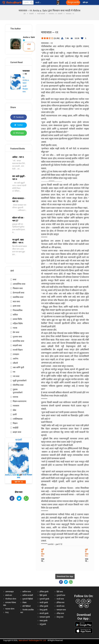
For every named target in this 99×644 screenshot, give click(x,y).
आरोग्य (16, 359)
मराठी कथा (60, 599)
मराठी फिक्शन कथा (25, 89)
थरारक (15, 397)
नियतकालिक (18, 310)
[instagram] (83, 601)
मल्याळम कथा (61, 610)
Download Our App (65, 576)
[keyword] (28, 2)
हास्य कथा (17, 306)
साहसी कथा (17, 345)
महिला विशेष (18, 323)
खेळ (15, 410)
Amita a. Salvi (29, 39)
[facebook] (78, 601)
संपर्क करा (9, 595)
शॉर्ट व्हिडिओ (26, 606)
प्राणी (15, 414)
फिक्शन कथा (18, 288)
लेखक (24, 603)
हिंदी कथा (60, 592)
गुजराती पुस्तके (44, 599)
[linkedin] (86, 606)
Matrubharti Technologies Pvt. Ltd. (32, 640)
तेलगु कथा (60, 617)
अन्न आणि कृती (18, 367)
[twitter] (89, 601)
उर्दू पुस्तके (43, 624)
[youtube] (81, 606)
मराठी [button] (38, 3)
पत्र (14, 372)
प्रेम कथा (16, 332)
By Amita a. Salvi (26, 80)
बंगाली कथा (61, 606)
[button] (31, 2)
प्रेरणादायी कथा (19, 293)
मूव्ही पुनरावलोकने (20, 381)
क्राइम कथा (17, 432)
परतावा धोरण (10, 609)
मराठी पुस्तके (44, 603)
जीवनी (15, 363)
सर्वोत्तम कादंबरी (28, 595)
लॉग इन (86, 3)
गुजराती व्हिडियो (28, 599)
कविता (15, 315)
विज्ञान (15, 423)
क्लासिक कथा (18, 297)
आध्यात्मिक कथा (19, 284)
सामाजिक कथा (18, 341)
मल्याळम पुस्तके (45, 617)
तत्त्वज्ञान (16, 354)
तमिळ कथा (60, 613)
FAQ (7, 612)
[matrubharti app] (58, 2)
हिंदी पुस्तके (43, 595)
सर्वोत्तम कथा (27, 592)
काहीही (16, 428)
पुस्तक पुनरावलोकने (18, 391)
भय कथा (16, 376)
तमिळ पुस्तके (44, 606)
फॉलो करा (29, 47)
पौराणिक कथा (18, 385)
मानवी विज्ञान (18, 350)
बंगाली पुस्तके (44, 613)
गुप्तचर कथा (17, 337)
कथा (15, 280)
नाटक (15, 328)
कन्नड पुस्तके (44, 621)
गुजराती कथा (61, 595)
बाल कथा (16, 302)
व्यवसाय (16, 406)
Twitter (19, 125)
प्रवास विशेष (17, 319)
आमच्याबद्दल (9, 592)
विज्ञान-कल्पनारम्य (20, 401)
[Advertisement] (19, 518)
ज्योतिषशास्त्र (18, 419)
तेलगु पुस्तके (44, 610)
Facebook (19, 117)
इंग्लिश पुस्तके (44, 592)
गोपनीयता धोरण (11, 599)
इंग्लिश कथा (61, 603)
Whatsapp (19, 133)
